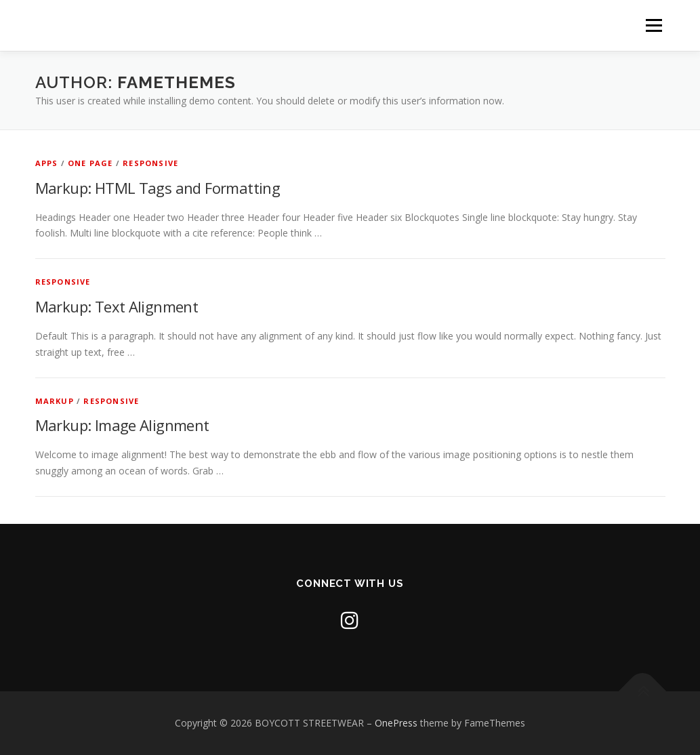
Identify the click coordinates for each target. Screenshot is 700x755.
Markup (55, 401)
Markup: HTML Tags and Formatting (158, 188)
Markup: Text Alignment (117, 306)
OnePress (396, 723)
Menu (654, 25)
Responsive (150, 163)
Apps (47, 163)
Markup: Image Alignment (122, 425)
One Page (90, 163)
